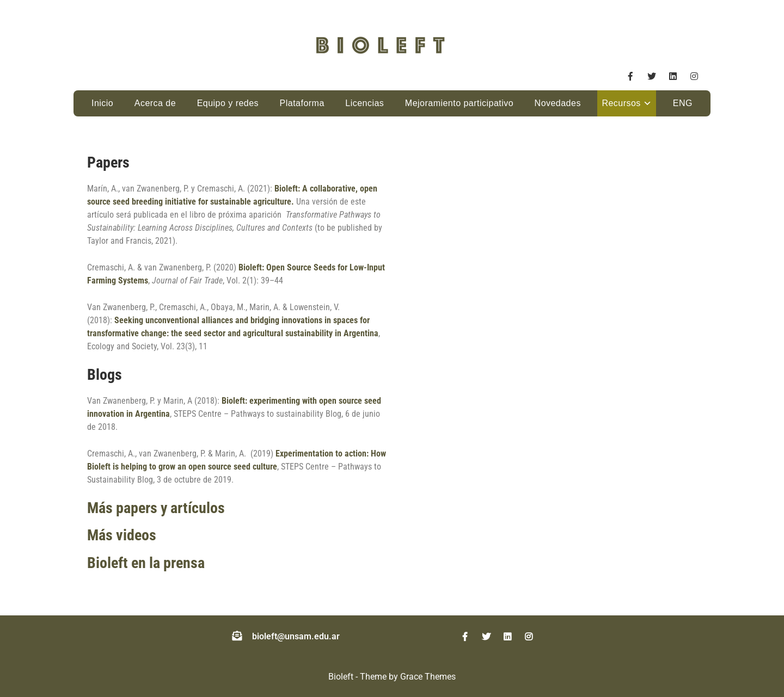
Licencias (365, 103)
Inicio (102, 103)
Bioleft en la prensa (146, 563)
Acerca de (155, 103)
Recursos (621, 103)
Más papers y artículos (156, 508)
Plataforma (302, 103)
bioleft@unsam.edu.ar (296, 636)
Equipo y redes (228, 103)
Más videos (122, 535)
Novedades (558, 103)
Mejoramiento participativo (459, 103)
